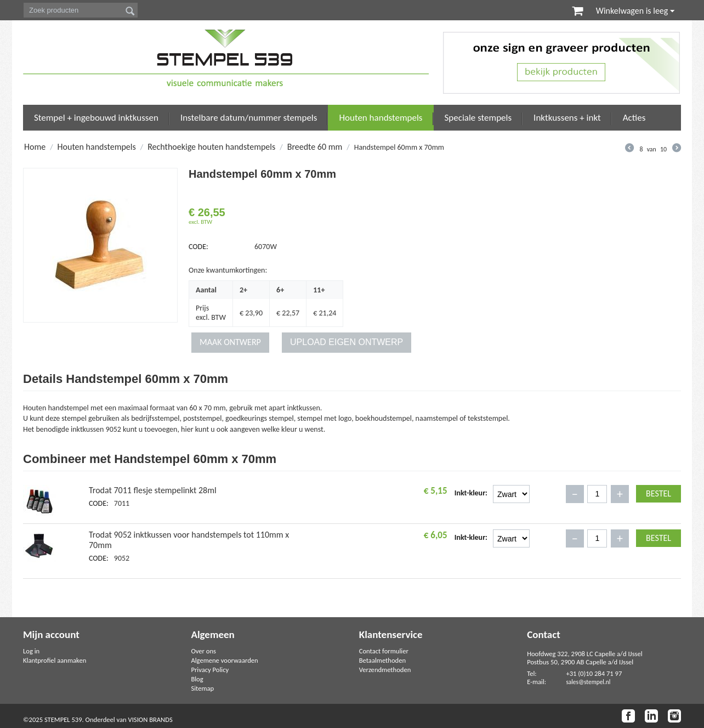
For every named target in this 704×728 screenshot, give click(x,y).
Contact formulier (384, 651)
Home (35, 147)
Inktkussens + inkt (567, 118)
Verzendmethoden (385, 670)
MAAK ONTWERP (230, 342)
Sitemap (202, 688)
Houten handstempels (381, 118)
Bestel (658, 493)
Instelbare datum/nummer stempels (249, 118)
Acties (634, 118)
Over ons (203, 651)
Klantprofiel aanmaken (55, 660)
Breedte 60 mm (315, 147)
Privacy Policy (210, 670)
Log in (31, 651)
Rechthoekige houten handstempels (211, 147)
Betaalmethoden (382, 660)
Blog (197, 679)
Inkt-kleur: (471, 493)
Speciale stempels (478, 118)
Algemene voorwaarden (224, 660)
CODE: (198, 247)
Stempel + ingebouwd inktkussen (96, 118)
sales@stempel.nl (588, 682)
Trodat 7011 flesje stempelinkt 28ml (153, 490)
